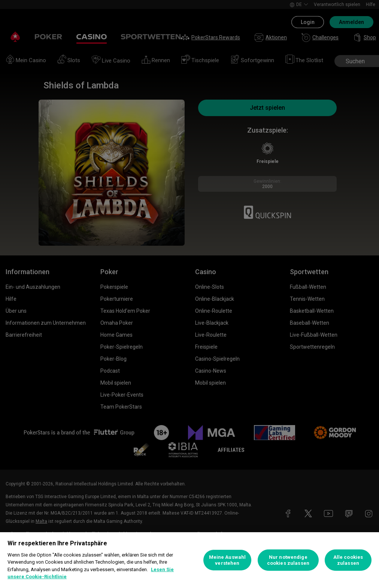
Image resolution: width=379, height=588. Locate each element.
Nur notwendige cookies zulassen (288, 560)
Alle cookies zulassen (348, 560)
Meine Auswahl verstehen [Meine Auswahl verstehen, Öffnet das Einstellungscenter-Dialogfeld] (228, 560)
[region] (189, 560)
